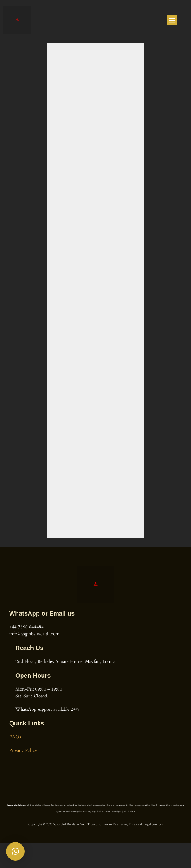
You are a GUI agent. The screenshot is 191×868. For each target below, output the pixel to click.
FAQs (15, 737)
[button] (172, 20)
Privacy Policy (23, 751)
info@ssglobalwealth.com (34, 634)
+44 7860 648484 (26, 627)
